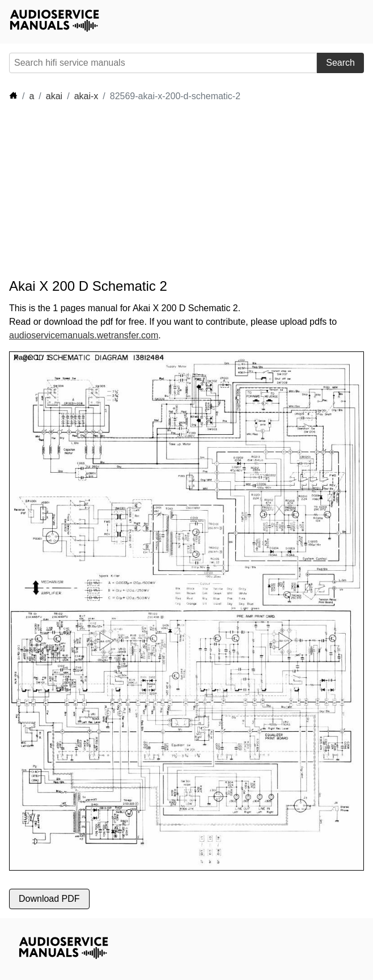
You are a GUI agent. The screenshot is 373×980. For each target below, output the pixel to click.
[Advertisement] (111, 190)
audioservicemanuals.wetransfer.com (84, 335)
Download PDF (49, 899)
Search (340, 63)
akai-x (86, 96)
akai (54, 96)
